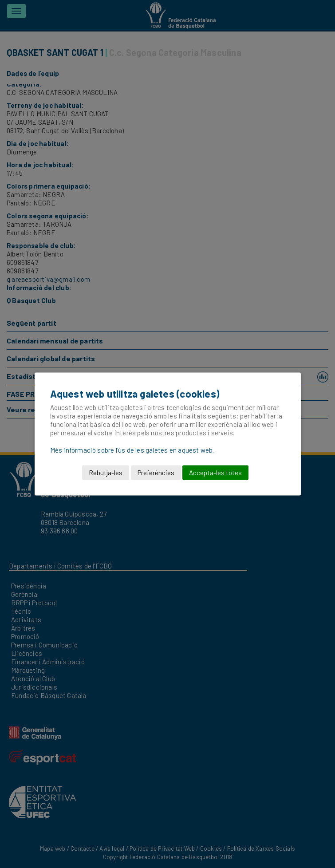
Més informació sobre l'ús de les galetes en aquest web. (132, 450)
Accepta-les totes (215, 473)
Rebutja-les (106, 473)
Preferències (156, 473)
